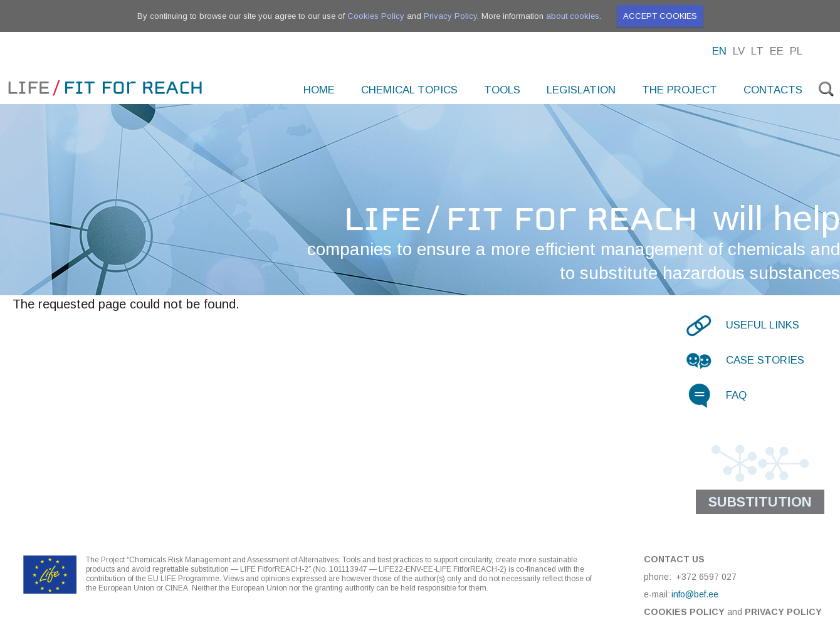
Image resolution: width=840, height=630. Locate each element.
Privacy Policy (450, 16)
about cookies (573, 16)
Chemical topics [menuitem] (409, 90)
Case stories (765, 360)
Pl (796, 51)
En (719, 51)
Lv (739, 51)
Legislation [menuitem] (581, 90)
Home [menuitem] (319, 90)
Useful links (763, 325)
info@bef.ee (695, 594)
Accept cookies (660, 16)
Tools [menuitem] (502, 90)
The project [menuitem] (680, 90)
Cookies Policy (376, 16)
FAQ (736, 395)
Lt (757, 51)
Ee (777, 51)
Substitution (760, 502)
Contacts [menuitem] (773, 90)
